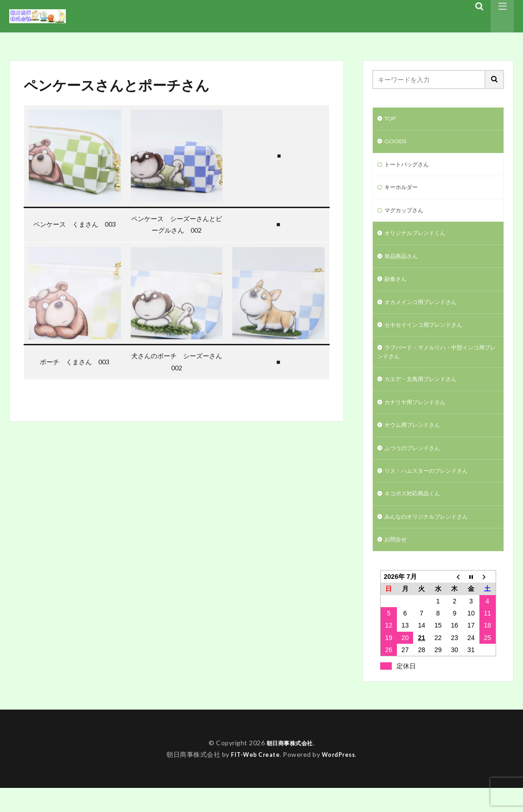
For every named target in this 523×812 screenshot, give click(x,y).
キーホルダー (404, 192)
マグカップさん (407, 216)
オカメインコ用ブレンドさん (427, 312)
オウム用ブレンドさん (417, 442)
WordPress (341, 778)
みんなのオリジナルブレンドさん (433, 539)
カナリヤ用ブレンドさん (420, 418)
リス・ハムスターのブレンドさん (433, 491)
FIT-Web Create (253, 778)
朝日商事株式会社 (290, 767)
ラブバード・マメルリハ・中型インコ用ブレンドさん (436, 365)
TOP (391, 119)
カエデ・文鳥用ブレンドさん (427, 394)
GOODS (397, 143)
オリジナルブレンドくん (420, 240)
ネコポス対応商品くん (417, 515)
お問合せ (397, 563)
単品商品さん (404, 264)
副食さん (397, 288)
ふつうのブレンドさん (417, 466)
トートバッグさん (410, 168)
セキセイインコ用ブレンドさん (430, 336)
